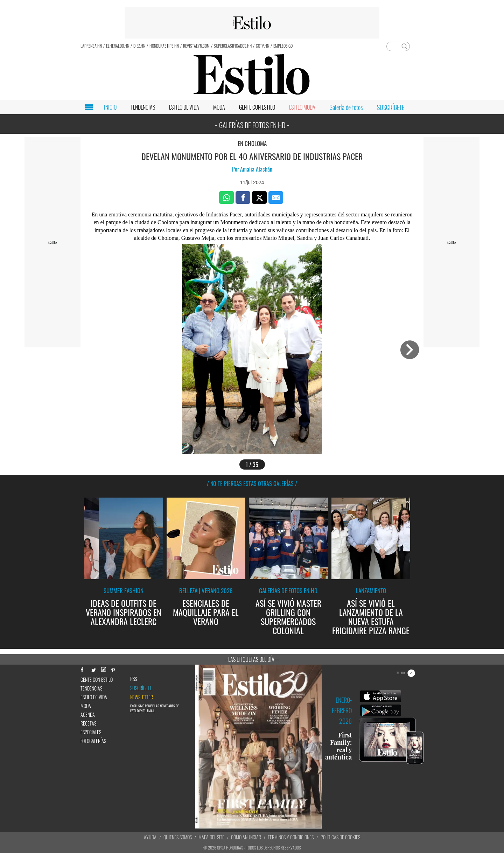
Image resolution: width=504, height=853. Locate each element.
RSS (134, 679)
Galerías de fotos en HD (288, 591)
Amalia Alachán (256, 169)
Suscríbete (141, 688)
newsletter (142, 697)
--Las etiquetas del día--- (252, 659)
